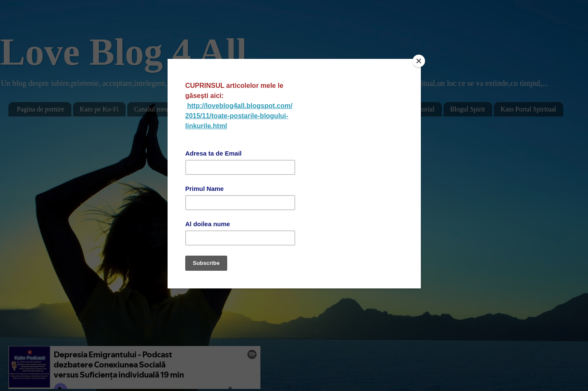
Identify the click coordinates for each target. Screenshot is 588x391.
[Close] (419, 61)
